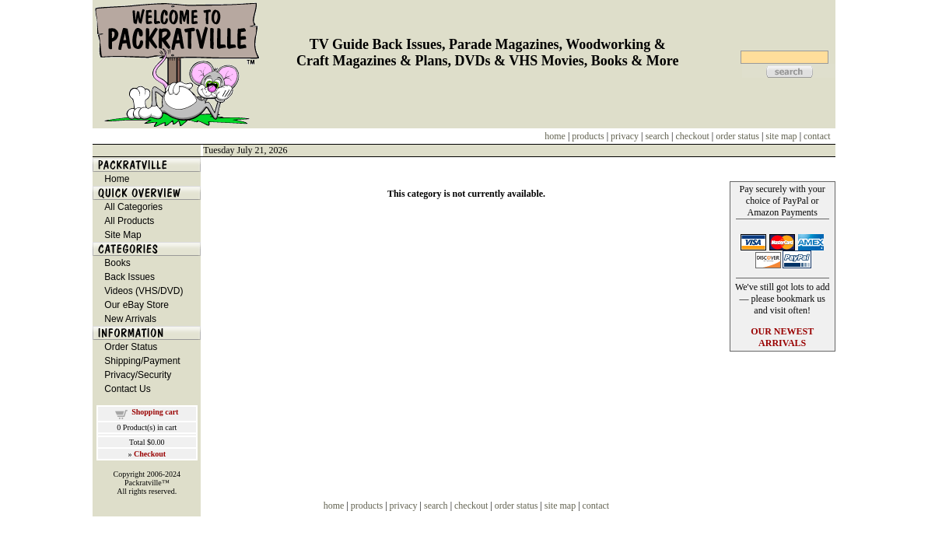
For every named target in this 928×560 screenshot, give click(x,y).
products (588, 136)
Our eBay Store (137, 305)
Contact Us (127, 389)
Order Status (131, 347)
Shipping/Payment (142, 361)
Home (117, 179)
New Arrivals (130, 319)
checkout (693, 136)
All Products (129, 221)
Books (117, 263)
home (555, 136)
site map (781, 136)
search (657, 136)
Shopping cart (155, 412)
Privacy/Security (138, 375)
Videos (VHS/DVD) (144, 291)
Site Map (123, 235)
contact (817, 136)
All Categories (133, 207)
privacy (625, 136)
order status (737, 136)
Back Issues (130, 277)
